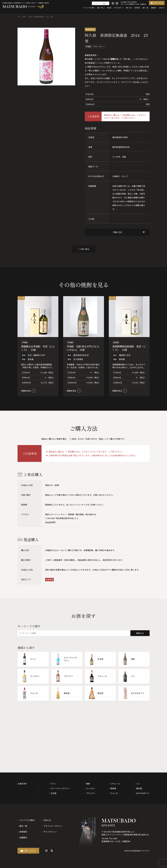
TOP (19, 17)
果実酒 (113, 788)
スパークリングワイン (60, 788)
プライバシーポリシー (53, 826)
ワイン (53, 784)
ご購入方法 (117, 232)
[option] (46, 57)
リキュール (115, 784)
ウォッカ (114, 793)
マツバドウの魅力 (27, 820)
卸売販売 (23, 832)
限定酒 (139, 788)
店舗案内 (23, 837)
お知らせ (47, 820)
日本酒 (53, 793)
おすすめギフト (143, 793)
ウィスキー (91, 788)
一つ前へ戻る (84, 249)
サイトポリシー (50, 832)
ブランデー (91, 793)
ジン (138, 784)
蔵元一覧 (23, 826)
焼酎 (24, 17)
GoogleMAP (50, 522)
